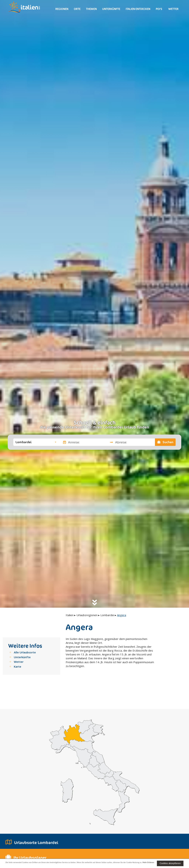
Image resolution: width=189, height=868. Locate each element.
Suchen (165, 442)
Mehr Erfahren (32, 865)
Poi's (159, 9)
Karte (18, 666)
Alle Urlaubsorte (25, 652)
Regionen (62, 9)
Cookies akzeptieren (170, 863)
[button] (36, 442)
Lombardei (107, 615)
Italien (70, 615)
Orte (77, 9)
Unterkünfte (111, 9)
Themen (91, 9)
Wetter (173, 9)
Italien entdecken (138, 9)
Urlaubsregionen (87, 615)
